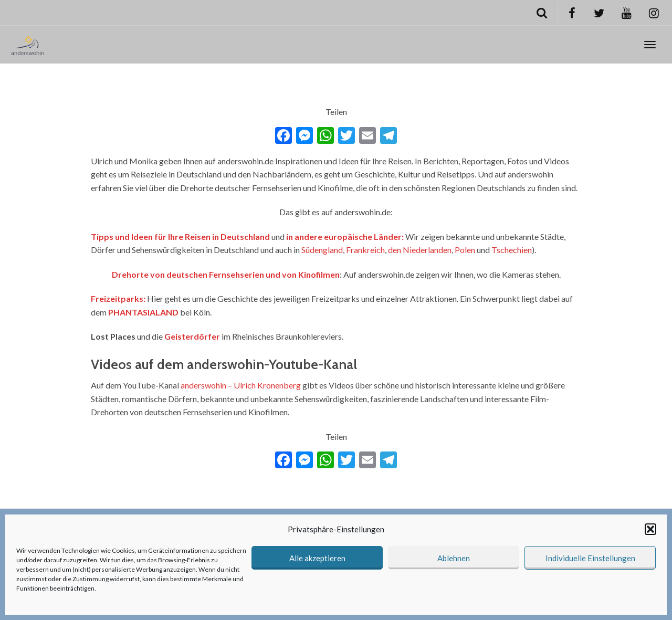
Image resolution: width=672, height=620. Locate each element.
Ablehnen (454, 558)
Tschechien (512, 250)
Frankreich (365, 250)
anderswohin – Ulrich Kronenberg (241, 385)
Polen (465, 250)
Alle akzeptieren (317, 558)
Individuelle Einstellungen (590, 558)
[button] (650, 529)
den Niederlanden (420, 250)
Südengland (322, 250)
